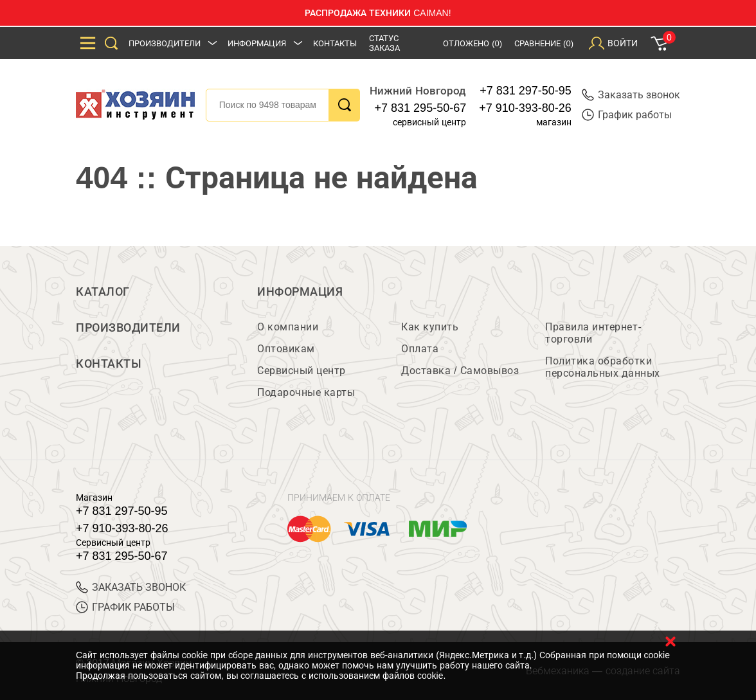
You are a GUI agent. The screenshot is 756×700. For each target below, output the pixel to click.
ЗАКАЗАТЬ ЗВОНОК (131, 587)
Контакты (335, 43)
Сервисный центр (301, 371)
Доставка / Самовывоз (460, 371)
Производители (165, 43)
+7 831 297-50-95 (526, 91)
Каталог (103, 292)
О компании (288, 327)
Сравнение (544, 43)
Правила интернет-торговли (593, 333)
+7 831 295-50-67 (421, 108)
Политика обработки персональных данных (603, 367)
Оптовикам (286, 349)
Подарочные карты (306, 392)
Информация (257, 43)
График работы (627, 115)
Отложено (473, 43)
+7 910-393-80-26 (525, 108)
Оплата (420, 349)
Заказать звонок (631, 95)
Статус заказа (384, 43)
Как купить (430, 327)
